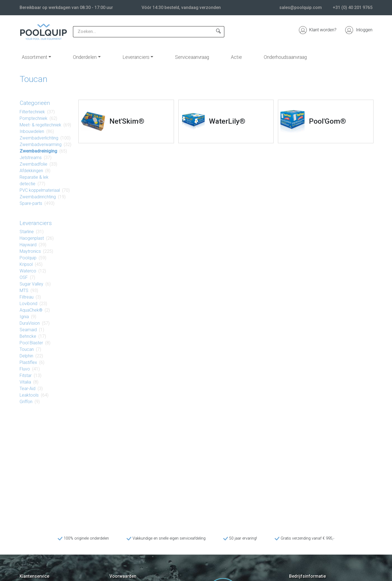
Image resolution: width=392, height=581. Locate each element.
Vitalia (25, 382)
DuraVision (30, 323)
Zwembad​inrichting (38, 197)
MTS (24, 290)
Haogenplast (32, 238)
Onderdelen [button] (85, 57)
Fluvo (25, 369)
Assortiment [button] (35, 57)
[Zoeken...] (143, 32)
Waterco (28, 271)
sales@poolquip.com (301, 7)
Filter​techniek (32, 112)
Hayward (28, 245)
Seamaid (28, 330)
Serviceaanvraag (192, 57)
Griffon (26, 402)
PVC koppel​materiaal (40, 190)
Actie (236, 57)
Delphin (26, 356)
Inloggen (359, 30)
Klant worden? (318, 30)
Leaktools (29, 395)
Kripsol (26, 264)
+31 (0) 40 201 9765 (353, 7)
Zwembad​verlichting (39, 138)
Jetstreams (31, 158)
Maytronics (30, 251)
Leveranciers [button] (136, 57)
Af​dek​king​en (31, 171)
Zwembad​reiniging (38, 151)
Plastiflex (28, 362)
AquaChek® (31, 310)
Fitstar (26, 375)
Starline (27, 232)
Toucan (27, 349)
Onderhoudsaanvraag (285, 57)
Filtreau (27, 297)
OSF (24, 277)
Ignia (24, 317)
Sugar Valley (31, 284)
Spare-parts (31, 203)
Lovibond (28, 304)
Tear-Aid (27, 389)
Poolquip (28, 258)
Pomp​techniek (33, 118)
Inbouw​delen (32, 131)
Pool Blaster (31, 343)
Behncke (28, 336)
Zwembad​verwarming (41, 145)
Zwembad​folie (33, 164)
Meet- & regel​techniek (40, 125)
